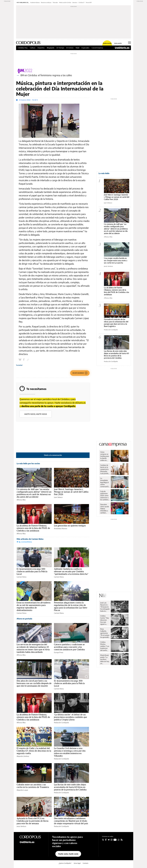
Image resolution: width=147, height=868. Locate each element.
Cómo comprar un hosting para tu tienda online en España (105, 456)
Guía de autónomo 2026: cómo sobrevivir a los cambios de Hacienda (105, 496)
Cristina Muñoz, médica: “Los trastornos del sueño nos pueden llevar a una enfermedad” (105, 646)
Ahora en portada (24, 619)
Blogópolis (51, 48)
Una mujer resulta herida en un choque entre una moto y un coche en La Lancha (116, 261)
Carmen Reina (21, 577)
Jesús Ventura (21, 826)
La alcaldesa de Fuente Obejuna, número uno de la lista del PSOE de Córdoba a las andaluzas (33, 528)
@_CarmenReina (24, 542)
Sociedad (19, 365)
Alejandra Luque (22, 790)
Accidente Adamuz (35, 3)
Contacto (86, 863)
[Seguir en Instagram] (112, 840)
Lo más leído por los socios (28, 463)
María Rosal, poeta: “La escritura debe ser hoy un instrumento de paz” (105, 659)
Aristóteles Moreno (61, 528)
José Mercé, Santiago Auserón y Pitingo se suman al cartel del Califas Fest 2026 (71, 492)
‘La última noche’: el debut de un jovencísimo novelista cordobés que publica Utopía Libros (71, 717)
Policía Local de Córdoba (65, 3)
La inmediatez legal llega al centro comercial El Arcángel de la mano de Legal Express (104, 482)
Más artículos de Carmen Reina (30, 539)
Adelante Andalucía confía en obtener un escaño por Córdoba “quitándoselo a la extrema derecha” (71, 572)
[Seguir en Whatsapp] (119, 840)
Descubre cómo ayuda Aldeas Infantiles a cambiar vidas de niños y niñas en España (105, 509)
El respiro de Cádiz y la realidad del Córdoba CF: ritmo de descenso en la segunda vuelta (34, 751)
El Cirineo (70, 48)
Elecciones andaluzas (46, 3)
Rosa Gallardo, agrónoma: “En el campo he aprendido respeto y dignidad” (105, 633)
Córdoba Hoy (23, 48)
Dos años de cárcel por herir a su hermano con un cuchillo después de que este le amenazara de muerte (34, 683)
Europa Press (59, 652)
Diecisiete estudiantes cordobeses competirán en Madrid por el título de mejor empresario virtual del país (71, 821)
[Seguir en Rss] (122, 840)
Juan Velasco (58, 497)
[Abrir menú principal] (129, 43)
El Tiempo (60, 48)
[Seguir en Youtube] (115, 840)
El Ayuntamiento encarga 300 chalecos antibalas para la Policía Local (32, 572)
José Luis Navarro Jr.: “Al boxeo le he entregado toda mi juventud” (105, 607)
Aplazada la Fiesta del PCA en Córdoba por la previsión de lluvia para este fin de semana (33, 821)
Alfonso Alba (21, 500)
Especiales (85, 48)
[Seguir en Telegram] (109, 840)
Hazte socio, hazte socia (36, 414)
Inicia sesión (118, 43)
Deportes (41, 48)
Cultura (33, 48)
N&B (77, 48)
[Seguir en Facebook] (106, 840)
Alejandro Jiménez (23, 756)
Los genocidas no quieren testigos (70, 526)
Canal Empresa (97, 48)
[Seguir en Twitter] (103, 840)
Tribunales (55, 3)
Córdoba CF (81, 3)
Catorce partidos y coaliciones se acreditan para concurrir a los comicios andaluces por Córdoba (69, 647)
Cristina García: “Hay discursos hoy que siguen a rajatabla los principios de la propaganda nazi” (105, 620)
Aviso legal (77, 863)
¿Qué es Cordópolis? (65, 863)
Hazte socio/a (107, 43)
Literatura (75, 3)
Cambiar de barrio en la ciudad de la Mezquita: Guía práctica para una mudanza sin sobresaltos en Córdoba (105, 469)
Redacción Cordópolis (61, 723)
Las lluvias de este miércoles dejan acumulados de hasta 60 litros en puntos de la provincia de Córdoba (70, 787)
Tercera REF (89, 3)
